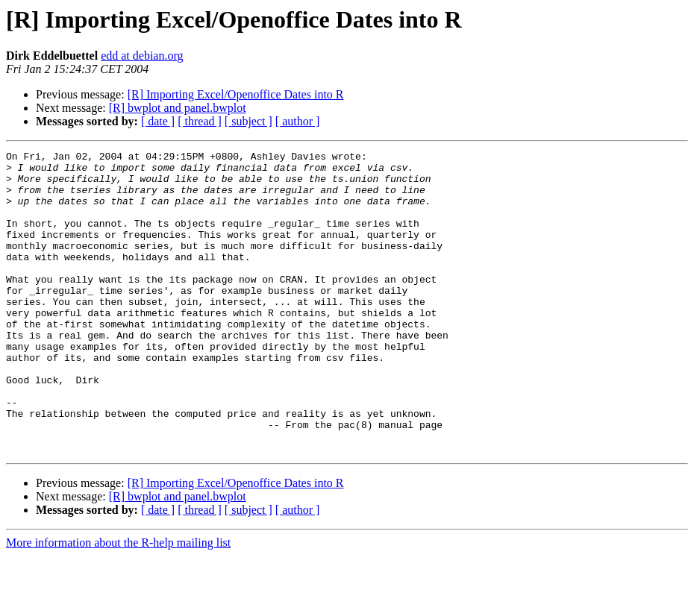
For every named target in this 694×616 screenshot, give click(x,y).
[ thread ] (200, 121)
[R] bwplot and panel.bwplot (178, 108)
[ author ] (298, 121)
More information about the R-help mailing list (118, 603)
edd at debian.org (142, 56)
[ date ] (158, 121)
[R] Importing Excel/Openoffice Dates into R (236, 94)
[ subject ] (248, 121)
